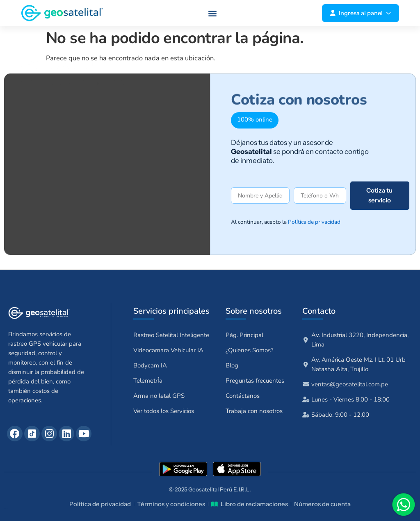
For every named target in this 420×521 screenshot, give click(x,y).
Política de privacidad (314, 222)
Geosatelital (203, 489)
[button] (213, 13)
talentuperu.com (6, 508)
